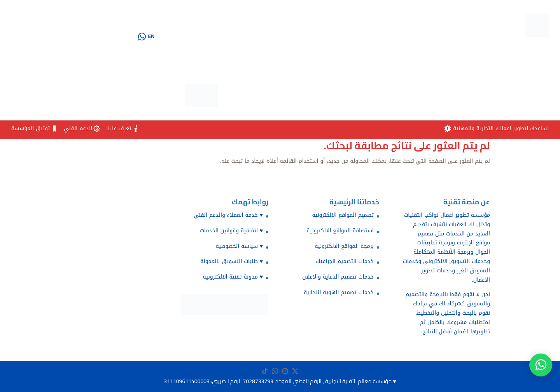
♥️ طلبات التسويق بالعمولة (232, 261)
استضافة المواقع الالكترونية (340, 231)
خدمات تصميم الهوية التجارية (339, 292)
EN (151, 36)
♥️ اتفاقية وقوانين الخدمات (231, 231)
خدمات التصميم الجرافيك (345, 261)
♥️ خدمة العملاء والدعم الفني (228, 215)
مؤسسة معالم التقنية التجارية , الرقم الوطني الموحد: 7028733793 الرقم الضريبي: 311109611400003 (278, 381)
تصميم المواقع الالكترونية (343, 215)
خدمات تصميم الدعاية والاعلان (338, 277)
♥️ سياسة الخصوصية (239, 246)
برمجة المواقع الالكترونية (344, 246)
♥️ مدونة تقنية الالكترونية (233, 277)
